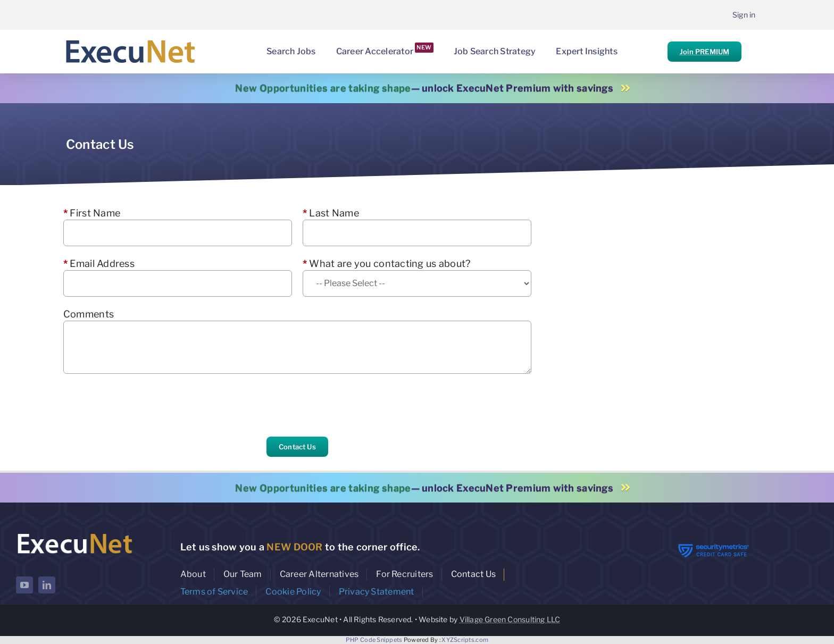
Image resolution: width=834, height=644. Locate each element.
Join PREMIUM (704, 52)
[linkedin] (47, 585)
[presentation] (144, 405)
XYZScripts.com (465, 640)
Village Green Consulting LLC (510, 619)
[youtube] (24, 585)
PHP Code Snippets (374, 640)
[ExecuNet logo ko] (74, 534)
